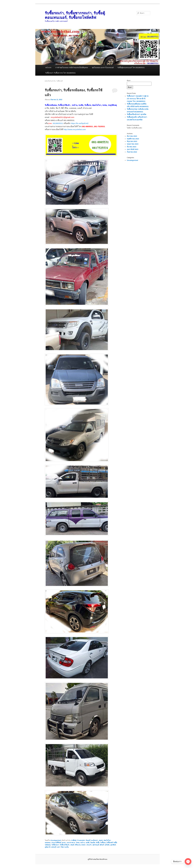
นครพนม (48, 843)
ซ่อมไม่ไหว (107, 840)
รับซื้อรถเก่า (55, 845)
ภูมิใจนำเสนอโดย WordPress (97, 859)
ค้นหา (129, 81)
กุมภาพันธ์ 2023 (133, 149)
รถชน (78, 843)
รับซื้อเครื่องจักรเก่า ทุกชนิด (136, 114)
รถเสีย (87, 843)
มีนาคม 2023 (132, 147)
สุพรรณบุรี (96, 845)
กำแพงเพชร (81, 840)
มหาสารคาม (71, 843)
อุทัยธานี (48, 847)
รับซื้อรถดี (110, 843)
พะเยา (64, 843)
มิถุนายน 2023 (132, 141)
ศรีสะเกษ (78, 845)
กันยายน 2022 (132, 152)
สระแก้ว (89, 845)
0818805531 (58, 123)
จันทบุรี (88, 840)
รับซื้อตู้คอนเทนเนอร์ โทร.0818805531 (131, 68)
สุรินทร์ (102, 845)
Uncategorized (56, 840)
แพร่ (58, 847)
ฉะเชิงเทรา (95, 840)
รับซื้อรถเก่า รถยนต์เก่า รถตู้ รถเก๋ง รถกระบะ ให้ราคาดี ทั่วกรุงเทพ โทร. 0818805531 (138, 99)
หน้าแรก (48, 68)
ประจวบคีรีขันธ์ (56, 843)
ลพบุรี (72, 845)
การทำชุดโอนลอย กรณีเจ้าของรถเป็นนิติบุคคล (72, 68)
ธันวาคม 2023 (132, 136)
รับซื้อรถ (103, 843)
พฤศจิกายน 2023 (133, 139)
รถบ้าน (82, 843)
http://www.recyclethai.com (75, 129)
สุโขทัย (107, 845)
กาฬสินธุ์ (73, 840)
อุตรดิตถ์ (113, 845)
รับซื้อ (98, 843)
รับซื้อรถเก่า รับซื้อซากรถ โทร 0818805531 (61, 73)
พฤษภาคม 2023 (133, 144)
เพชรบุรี (54, 847)
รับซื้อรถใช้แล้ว (65, 845)
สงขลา (84, 845)
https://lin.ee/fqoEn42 (80, 123)
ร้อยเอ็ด (93, 843)
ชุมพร (101, 840)
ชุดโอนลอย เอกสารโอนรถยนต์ (103, 68)
